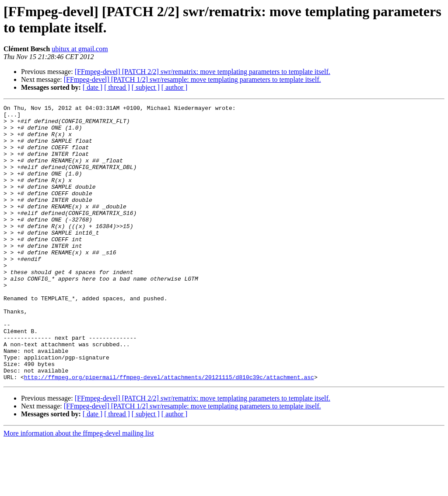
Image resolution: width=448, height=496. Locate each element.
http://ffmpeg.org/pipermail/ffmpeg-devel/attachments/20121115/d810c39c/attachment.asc (169, 432)
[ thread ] (117, 87)
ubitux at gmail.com (80, 49)
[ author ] (175, 87)
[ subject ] (146, 87)
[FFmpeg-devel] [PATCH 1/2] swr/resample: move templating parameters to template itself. (192, 79)
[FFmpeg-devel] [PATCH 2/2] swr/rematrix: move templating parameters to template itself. (203, 72)
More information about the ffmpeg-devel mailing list (79, 488)
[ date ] (93, 87)
